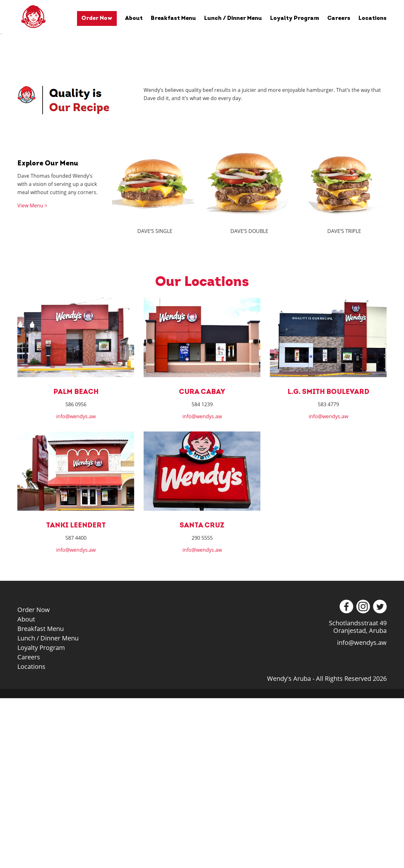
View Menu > (32, 376)
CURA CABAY (202, 562)
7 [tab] (226, 199)
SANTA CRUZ (202, 696)
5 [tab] (211, 199)
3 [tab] (195, 199)
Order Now (97, 18)
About (134, 18)
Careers (339, 18)
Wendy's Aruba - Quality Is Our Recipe (43, 17)
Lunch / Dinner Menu (233, 18)
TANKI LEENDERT (76, 696)
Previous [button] (8, 120)
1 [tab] (179, 199)
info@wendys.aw (76, 586)
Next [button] (396, 120)
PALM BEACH (76, 562)
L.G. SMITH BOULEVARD (328, 562)
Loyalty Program (295, 18)
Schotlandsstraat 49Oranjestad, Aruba (358, 797)
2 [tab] (187, 199)
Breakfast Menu (173, 18)
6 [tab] (219, 199)
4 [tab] (203, 199)
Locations (373, 18)
